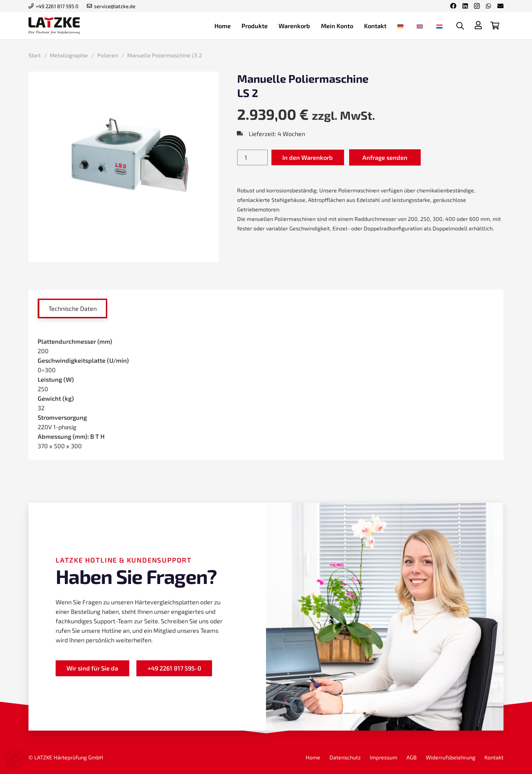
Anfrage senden (385, 157)
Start (35, 55)
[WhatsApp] (489, 6)
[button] (460, 26)
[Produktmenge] (252, 157)
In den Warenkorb (308, 157)
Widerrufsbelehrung (451, 757)
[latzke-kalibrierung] (54, 26)
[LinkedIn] (465, 6)
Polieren (108, 55)
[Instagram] (477, 6)
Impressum (384, 757)
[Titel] (478, 25)
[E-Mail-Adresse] (500, 6)
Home (313, 757)
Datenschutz (345, 757)
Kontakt (494, 757)
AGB (412, 757)
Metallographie (69, 55)
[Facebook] (453, 6)
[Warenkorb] (495, 26)
